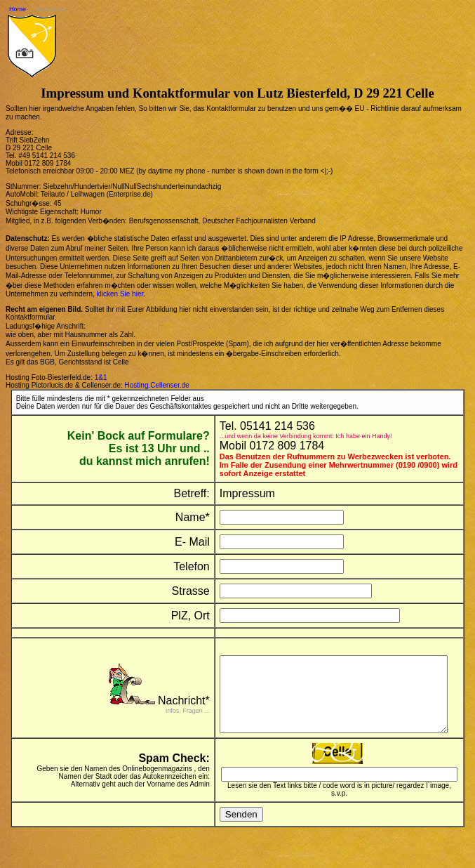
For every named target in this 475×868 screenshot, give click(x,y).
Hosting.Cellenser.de (157, 385)
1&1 (101, 377)
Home (18, 9)
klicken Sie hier (120, 294)
